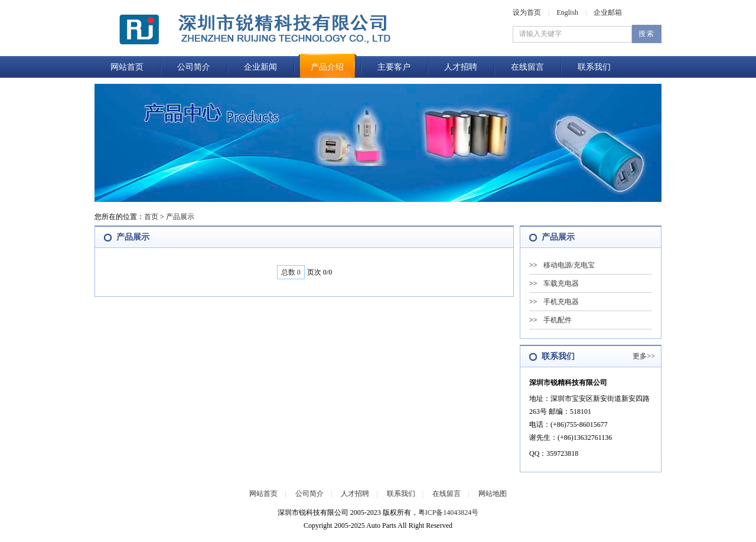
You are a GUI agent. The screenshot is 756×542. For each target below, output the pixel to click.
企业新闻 (260, 67)
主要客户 (394, 67)
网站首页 (127, 67)
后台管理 (354, 536)
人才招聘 (461, 67)
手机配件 (558, 320)
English (567, 12)
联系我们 (594, 67)
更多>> (644, 356)
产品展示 (180, 217)
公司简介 (194, 67)
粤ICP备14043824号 (449, 512)
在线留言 (527, 67)
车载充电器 (561, 283)
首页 (151, 217)
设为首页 (527, 12)
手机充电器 (561, 302)
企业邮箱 (608, 12)
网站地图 (493, 494)
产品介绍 (327, 67)
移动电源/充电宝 (569, 265)
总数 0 (291, 272)
